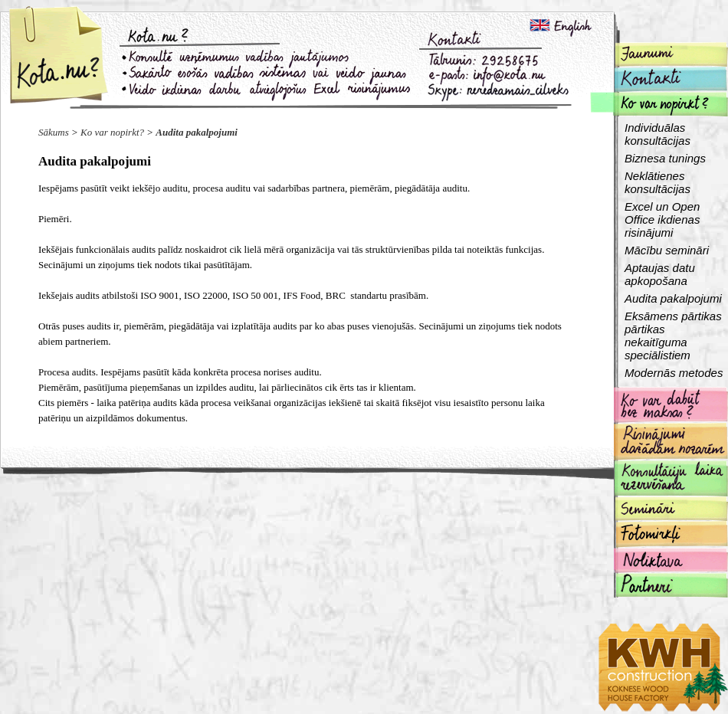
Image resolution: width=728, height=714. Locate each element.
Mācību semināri (667, 250)
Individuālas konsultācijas (657, 134)
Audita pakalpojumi (197, 132)
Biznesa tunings (665, 158)
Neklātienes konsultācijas (657, 182)
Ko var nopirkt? (112, 132)
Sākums (54, 132)
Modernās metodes (674, 373)
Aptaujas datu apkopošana (660, 274)
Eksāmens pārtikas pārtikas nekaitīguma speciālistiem (673, 336)
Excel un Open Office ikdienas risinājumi (662, 219)
